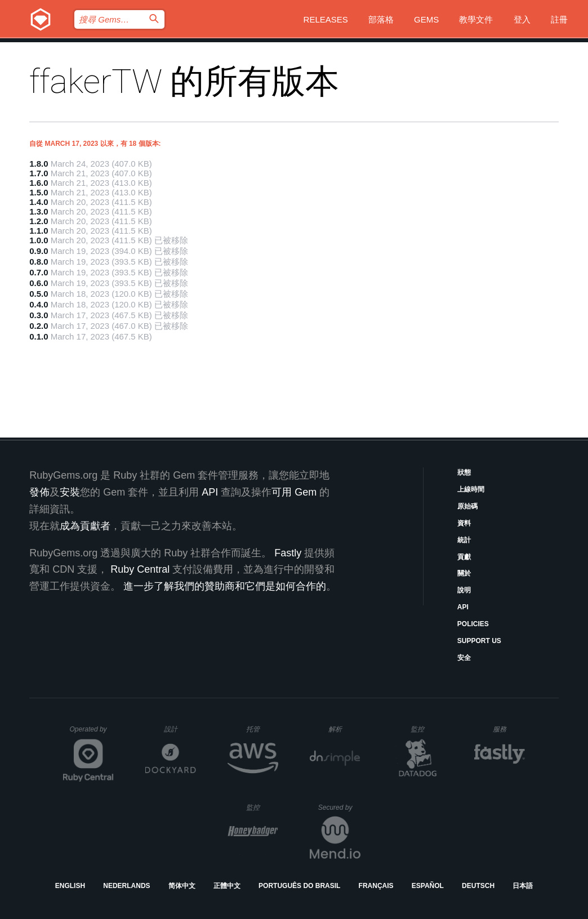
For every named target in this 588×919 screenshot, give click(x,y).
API (463, 607)
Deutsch (478, 886)
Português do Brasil (299, 886)
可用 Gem (294, 492)
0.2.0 (39, 326)
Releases (326, 19)
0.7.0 (39, 272)
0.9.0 (39, 251)
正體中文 (227, 886)
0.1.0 (39, 336)
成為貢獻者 (85, 526)
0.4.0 (39, 304)
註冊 (559, 19)
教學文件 (476, 19)
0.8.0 (39, 262)
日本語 (523, 886)
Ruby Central (140, 569)
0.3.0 (39, 315)
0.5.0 (39, 294)
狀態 (464, 472)
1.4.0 (39, 202)
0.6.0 (39, 283)
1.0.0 (39, 240)
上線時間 (471, 489)
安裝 (70, 492)
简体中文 (182, 886)
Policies (473, 624)
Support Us (479, 641)
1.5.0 (39, 192)
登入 (522, 19)
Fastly (288, 553)
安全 (464, 658)
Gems (426, 19)
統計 (464, 540)
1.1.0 (39, 231)
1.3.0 (39, 211)
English (70, 886)
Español (428, 886)
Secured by (339, 808)
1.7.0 (39, 173)
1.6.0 (39, 183)
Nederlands (126, 886)
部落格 (381, 19)
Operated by (92, 733)
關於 (464, 573)
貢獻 (464, 557)
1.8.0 (39, 164)
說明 (464, 590)
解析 (344, 729)
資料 (464, 523)
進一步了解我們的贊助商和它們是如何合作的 (225, 586)
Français (376, 886)
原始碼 (467, 506)
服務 (509, 729)
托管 (260, 729)
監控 (427, 729)
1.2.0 (39, 221)
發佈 (39, 492)
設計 (180, 729)
